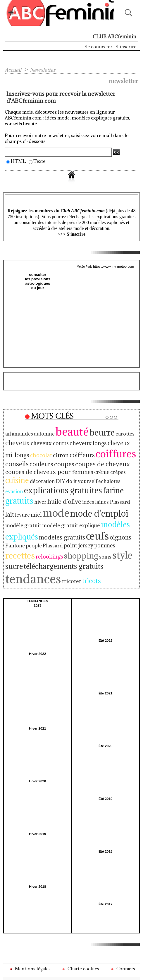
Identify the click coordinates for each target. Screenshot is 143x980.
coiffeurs (69, 451)
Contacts (122, 949)
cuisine (17, 476)
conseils (16, 460)
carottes (115, 432)
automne (41, 432)
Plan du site (54, 972)
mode (18, 503)
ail (8, 432)
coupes (61, 460)
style (15, 546)
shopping (110, 536)
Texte (39, 161)
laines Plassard (66, 494)
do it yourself (75, 477)
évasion (119, 477)
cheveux (17, 440)
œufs (37, 524)
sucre (34, 547)
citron (49, 452)
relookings (82, 536)
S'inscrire (126, 47)
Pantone (78, 526)
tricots (84, 561)
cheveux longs (82, 441)
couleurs (39, 460)
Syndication (86, 972)
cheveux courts (47, 441)
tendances (31, 559)
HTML (18, 161)
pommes (30, 537)
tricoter (66, 561)
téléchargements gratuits (79, 547)
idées (44, 494)
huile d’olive (21, 493)
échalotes (100, 477)
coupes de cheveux (97, 460)
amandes (21, 432)
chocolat (30, 452)
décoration (40, 477)
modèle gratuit (102, 505)
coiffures (99, 450)
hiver (128, 486)
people (95, 526)
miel (112, 494)
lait (87, 493)
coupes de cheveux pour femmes (46, 468)
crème (96, 468)
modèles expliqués (71, 514)
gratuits (110, 485)
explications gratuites (41, 485)
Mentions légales (30, 949)
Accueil (14, 70)
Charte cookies (81, 949)
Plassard (112, 526)
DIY (56, 477)
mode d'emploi (58, 504)
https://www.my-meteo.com (113, 266)
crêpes (111, 468)
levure (99, 494)
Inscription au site (118, 972)
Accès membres (23, 972)
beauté (66, 430)
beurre (94, 431)
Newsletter (45, 70)
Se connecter (98, 47)
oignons (58, 526)
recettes (54, 535)
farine (87, 485)
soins (131, 537)
